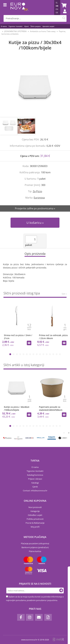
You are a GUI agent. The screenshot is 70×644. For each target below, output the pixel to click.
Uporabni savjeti (48, 26)
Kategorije (35, 511)
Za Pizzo (37, 191)
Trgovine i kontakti (16, 26)
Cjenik (35, 487)
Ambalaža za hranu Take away (43, 31)
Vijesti (26, 26)
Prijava (63, 14)
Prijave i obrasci (35, 479)
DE (57, 13)
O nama (4, 26)
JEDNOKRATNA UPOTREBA (16, 31)
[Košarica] (64, 5)
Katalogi (35, 483)
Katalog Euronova (35, 475)
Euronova (39, 198)
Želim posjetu (36, 26)
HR (57, 6)
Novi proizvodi (35, 507)
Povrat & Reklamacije (35, 523)
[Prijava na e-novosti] (61, 590)
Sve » (64, 294)
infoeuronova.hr (39, 491)
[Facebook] (21, 617)
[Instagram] (30, 617)
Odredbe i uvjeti (35, 515)
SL (57, 3)
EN (57, 9)
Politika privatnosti (35, 519)
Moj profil (35, 527)
